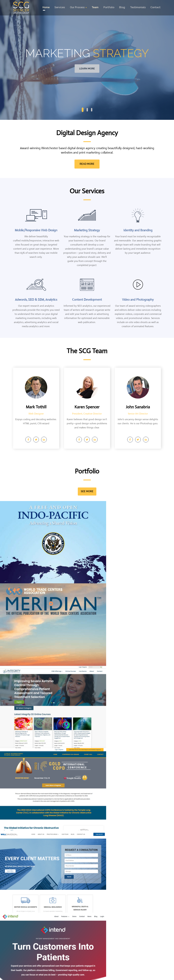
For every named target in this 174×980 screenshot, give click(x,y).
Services (60, 7)
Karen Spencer (87, 406)
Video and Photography (138, 300)
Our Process (78, 7)
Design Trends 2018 (79, 848)
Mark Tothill (36, 406)
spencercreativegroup (85, 977)
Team (95, 7)
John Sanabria (138, 406)
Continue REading (29, 889)
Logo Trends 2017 (128, 848)
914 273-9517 (33, 937)
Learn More (87, 69)
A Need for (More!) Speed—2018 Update (34, 850)
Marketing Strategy (87, 230)
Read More (87, 164)
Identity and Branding (138, 230)
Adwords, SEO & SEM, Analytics (36, 300)
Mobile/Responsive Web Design (36, 230)
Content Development (87, 300)
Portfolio (109, 7)
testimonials (138, 7)
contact (156, 7)
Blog (122, 7)
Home (46, 7)
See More (87, 491)
